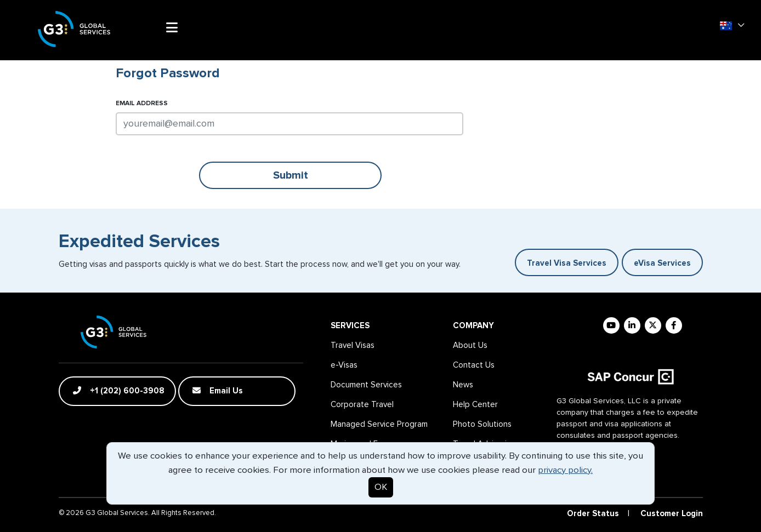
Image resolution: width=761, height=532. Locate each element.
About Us (470, 345)
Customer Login (672, 514)
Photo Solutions (482, 424)
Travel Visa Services (567, 263)
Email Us (218, 391)
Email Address (142, 104)
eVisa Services (662, 263)
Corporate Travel (362, 405)
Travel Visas (353, 345)
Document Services (366, 385)
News (463, 385)
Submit (291, 175)
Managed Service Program (379, 424)
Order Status (593, 514)
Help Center (475, 405)
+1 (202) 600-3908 (119, 391)
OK (381, 487)
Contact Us (474, 365)
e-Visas (344, 365)
